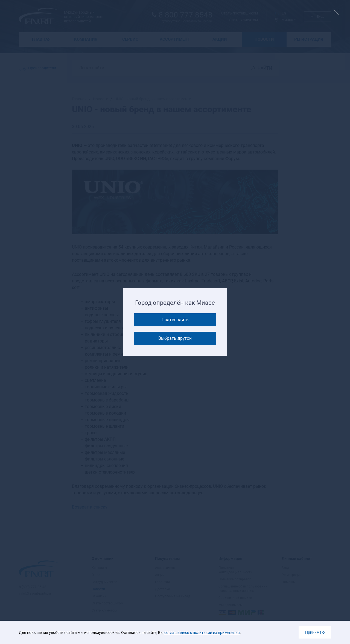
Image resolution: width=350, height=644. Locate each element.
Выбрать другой (175, 338)
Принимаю (315, 632)
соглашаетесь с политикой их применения (202, 633)
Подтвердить (175, 320)
